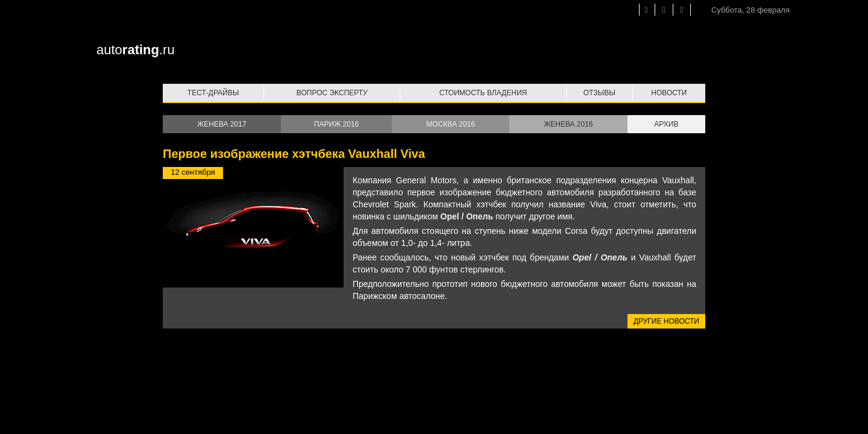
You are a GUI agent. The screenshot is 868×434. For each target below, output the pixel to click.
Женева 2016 (568, 124)
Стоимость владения (483, 93)
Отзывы (599, 93)
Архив (666, 124)
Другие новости (666, 321)
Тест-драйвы (213, 93)
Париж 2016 (336, 124)
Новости (669, 93)
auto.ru (136, 50)
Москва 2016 (451, 124)
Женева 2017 (222, 124)
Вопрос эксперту (332, 93)
